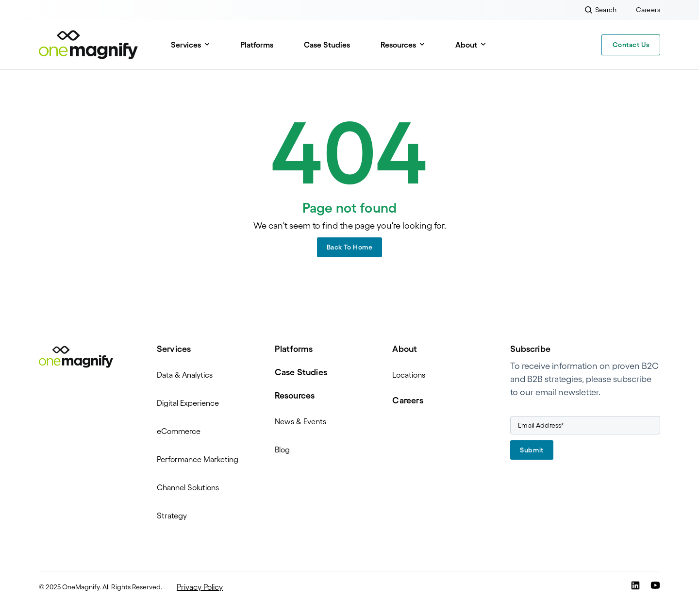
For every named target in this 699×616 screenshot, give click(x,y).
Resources (398, 45)
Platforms (257, 45)
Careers (408, 400)
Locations (409, 375)
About (466, 45)
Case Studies (327, 45)
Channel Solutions (188, 487)
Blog (282, 450)
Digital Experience (188, 403)
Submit (532, 450)
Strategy (172, 516)
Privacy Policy (200, 587)
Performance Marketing (198, 459)
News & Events (300, 421)
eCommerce (179, 431)
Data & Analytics (185, 375)
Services (186, 45)
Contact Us (631, 45)
